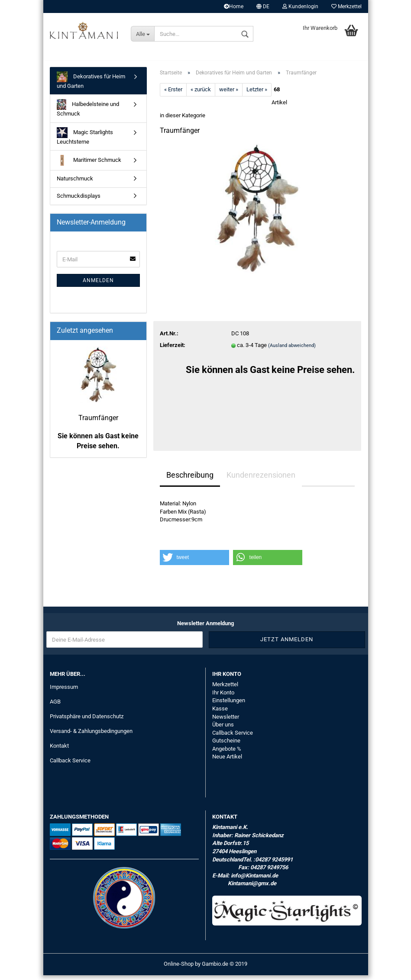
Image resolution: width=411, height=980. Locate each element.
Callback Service (70, 765)
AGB (55, 706)
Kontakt (59, 750)
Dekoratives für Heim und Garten (91, 85)
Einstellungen (229, 705)
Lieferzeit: (173, 350)
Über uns (223, 729)
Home (234, 6)
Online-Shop (179, 969)
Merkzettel (346, 6)
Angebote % (227, 753)
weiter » (229, 95)
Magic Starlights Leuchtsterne (85, 141)
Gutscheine (226, 745)
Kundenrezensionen (261, 480)
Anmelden (98, 286)
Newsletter (226, 721)
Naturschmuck (75, 184)
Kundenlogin (300, 6)
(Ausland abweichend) (292, 350)
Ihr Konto (223, 697)
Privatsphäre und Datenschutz (87, 721)
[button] (194, 562)
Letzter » (257, 95)
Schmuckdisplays (79, 201)
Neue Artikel (227, 762)
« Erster (173, 95)
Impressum (64, 692)
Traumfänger (98, 423)
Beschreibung (190, 480)
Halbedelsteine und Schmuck (88, 113)
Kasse (220, 713)
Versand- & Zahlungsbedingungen (91, 736)
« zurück (201, 95)
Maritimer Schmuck (89, 165)
